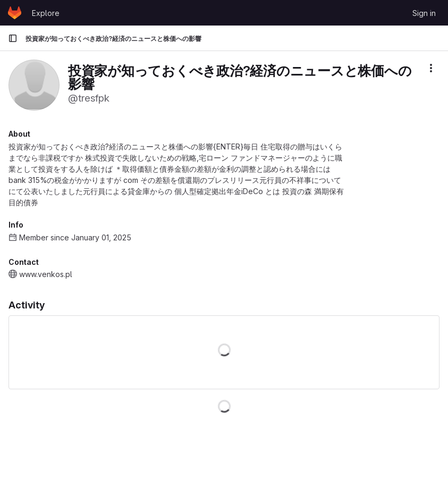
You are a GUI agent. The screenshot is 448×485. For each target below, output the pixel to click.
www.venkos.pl (46, 274)
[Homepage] (15, 13)
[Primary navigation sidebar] (13, 38)
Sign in (424, 13)
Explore (46, 13)
